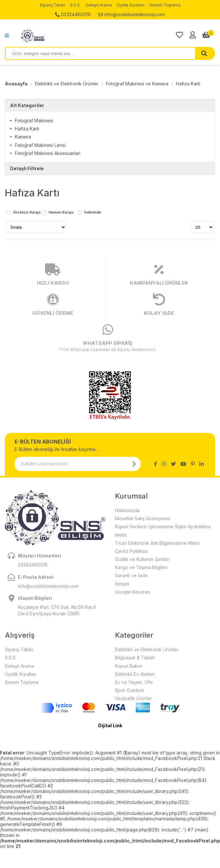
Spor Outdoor (130, 690)
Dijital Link (110, 725)
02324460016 (73, 14)
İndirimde (93, 213)
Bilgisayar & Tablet (135, 658)
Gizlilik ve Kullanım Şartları (142, 559)
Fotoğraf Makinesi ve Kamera (137, 84)
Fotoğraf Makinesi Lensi (40, 145)
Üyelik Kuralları (131, 5)
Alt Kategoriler (27, 105)
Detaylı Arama (99, 5)
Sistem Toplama (165, 5)
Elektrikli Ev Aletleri (135, 674)
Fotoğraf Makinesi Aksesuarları (48, 153)
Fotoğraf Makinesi (34, 121)
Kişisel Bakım (129, 666)
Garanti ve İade (131, 575)
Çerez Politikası (132, 551)
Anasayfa (16, 84)
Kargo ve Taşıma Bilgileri (141, 567)
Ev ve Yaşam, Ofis (134, 682)
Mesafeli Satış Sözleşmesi (143, 518)
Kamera (23, 137)
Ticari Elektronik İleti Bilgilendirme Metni (157, 543)
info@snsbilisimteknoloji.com (132, 14)
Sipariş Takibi (52, 5)
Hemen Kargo (61, 213)
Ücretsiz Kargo (27, 213)
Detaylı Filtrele (27, 168)
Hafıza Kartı (188, 84)
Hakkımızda (127, 510)
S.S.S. (75, 5)
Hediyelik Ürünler (133, 698)
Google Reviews (133, 592)
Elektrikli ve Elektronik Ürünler (67, 84)
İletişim (122, 584)
